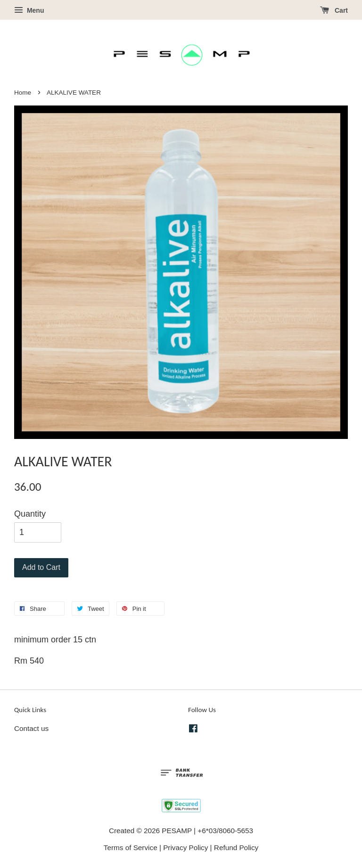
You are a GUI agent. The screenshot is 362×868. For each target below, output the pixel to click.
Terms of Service (131, 848)
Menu (29, 10)
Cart (334, 10)
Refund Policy (236, 848)
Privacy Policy (185, 848)
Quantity (30, 514)
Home (23, 93)
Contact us (31, 728)
